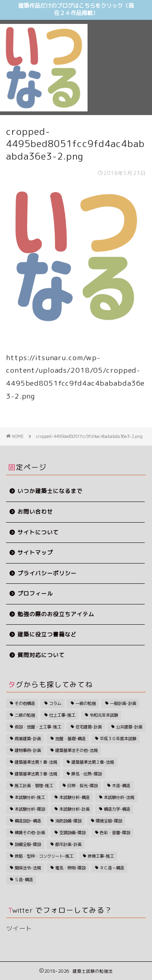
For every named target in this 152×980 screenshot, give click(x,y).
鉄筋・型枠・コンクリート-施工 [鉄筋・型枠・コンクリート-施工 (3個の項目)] (44, 856)
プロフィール (35, 594)
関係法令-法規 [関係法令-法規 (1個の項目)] (28, 868)
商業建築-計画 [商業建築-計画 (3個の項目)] (28, 739)
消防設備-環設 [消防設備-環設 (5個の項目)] (68, 821)
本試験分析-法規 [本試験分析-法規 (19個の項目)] (119, 797)
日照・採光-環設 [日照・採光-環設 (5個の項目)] (82, 786)
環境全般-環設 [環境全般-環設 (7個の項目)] (109, 821)
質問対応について (41, 655)
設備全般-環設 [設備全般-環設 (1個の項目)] (28, 844)
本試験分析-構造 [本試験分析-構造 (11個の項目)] (74, 797)
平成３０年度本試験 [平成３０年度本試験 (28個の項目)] (118, 739)
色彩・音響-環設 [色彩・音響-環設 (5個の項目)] (115, 833)
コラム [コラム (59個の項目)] (55, 703)
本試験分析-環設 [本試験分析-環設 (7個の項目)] (30, 809)
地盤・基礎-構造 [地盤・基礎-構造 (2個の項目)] (70, 739)
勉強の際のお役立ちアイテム (56, 614)
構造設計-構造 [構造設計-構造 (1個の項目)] (28, 821)
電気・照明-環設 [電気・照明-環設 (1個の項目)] (70, 868)
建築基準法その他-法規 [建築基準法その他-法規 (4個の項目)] (76, 750)
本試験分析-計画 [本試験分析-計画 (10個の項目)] (74, 809)
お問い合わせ (35, 512)
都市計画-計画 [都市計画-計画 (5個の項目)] (68, 844)
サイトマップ (35, 553)
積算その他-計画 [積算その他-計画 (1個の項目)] (30, 833)
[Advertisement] (120, 53)
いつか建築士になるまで (50, 491)
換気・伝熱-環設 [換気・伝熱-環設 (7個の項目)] (87, 774)
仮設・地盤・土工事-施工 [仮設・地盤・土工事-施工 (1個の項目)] (38, 727)
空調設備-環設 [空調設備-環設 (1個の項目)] (72, 833)
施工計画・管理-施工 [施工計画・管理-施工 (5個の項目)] (34, 786)
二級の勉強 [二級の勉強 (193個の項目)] (25, 715)
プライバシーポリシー (47, 573)
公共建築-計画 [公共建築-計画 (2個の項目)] (129, 727)
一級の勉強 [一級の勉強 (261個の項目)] (86, 703)
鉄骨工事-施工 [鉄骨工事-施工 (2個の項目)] (101, 856)
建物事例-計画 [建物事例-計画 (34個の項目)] (28, 750)
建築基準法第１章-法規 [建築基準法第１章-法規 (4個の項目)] (36, 762)
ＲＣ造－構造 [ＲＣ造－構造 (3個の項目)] (112, 868)
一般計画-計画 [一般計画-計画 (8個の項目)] (123, 703)
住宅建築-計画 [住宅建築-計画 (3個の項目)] (89, 727)
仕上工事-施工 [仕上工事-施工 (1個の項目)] (62, 715)
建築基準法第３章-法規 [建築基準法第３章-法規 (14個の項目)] (36, 774)
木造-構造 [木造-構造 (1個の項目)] (121, 786)
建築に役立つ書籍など (47, 635)
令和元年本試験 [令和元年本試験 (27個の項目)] (104, 715)
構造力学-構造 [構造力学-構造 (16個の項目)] (117, 809)
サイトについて (38, 533)
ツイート (19, 928)
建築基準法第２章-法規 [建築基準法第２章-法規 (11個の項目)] (93, 762)
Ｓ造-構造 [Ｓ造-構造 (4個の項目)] (24, 880)
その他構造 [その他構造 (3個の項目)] (25, 703)
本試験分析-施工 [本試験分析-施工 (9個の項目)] (30, 797)
